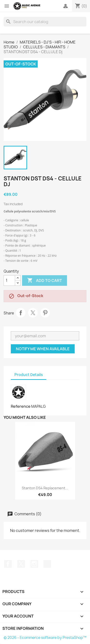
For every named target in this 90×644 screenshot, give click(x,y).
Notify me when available (43, 349)
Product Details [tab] (29, 375)
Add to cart (45, 281)
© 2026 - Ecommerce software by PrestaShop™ (45, 638)
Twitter (21, 564)
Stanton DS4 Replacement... (45, 488)
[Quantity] (9, 281)
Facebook (8, 564)
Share (21, 313)
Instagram (34, 564)
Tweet (33, 313)
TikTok (47, 564)
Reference (21, 406)
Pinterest (45, 313)
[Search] (45, 22)
